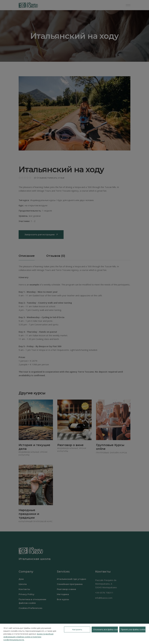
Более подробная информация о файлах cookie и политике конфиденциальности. (28, 637)
